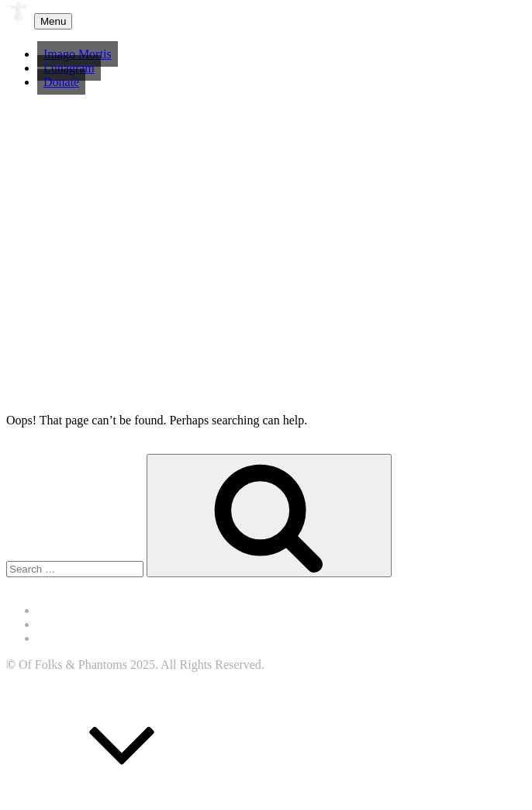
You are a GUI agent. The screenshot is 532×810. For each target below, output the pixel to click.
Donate (61, 82)
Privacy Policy (74, 638)
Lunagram (69, 68)
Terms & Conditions (88, 624)
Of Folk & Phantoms (110, 20)
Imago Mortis (78, 54)
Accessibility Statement (96, 610)
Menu (53, 21)
